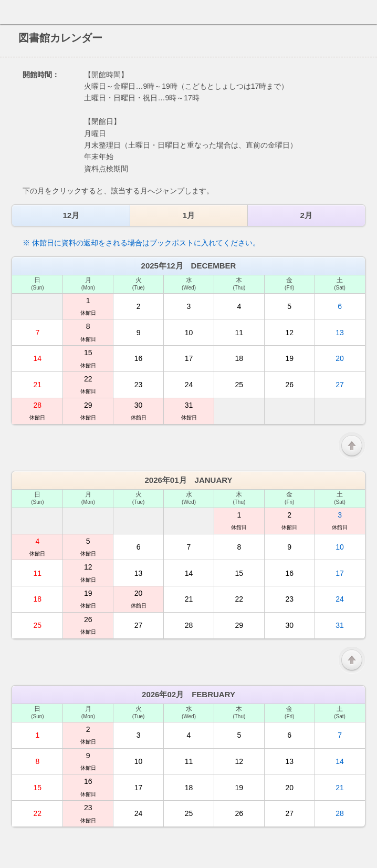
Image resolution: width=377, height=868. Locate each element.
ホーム (11, 12)
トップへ (366, 856)
